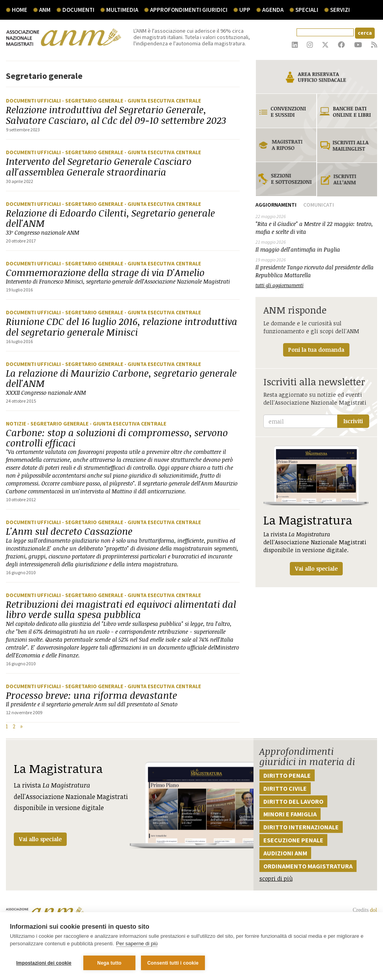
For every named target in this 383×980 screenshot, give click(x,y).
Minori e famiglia (290, 814)
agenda (273, 10)
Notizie (17, 424)
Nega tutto (109, 963)
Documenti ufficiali (34, 101)
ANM (45, 10)
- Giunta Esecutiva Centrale (163, 101)
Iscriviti (353, 421)
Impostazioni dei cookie (44, 963)
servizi (340, 10)
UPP (245, 10)
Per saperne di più (137, 944)
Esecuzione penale (293, 840)
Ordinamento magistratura (308, 866)
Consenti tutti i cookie (173, 963)
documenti (78, 10)
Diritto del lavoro (293, 801)
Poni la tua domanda (316, 350)
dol (374, 910)
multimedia (122, 10)
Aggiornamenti (276, 205)
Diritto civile (285, 788)
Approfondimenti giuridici (189, 10)
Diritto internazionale (301, 827)
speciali (307, 10)
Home (20, 10)
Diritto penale (287, 775)
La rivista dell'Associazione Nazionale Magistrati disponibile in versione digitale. (316, 511)
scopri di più (276, 878)
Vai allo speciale (40, 839)
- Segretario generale (93, 101)
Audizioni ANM (285, 853)
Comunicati (319, 205)
